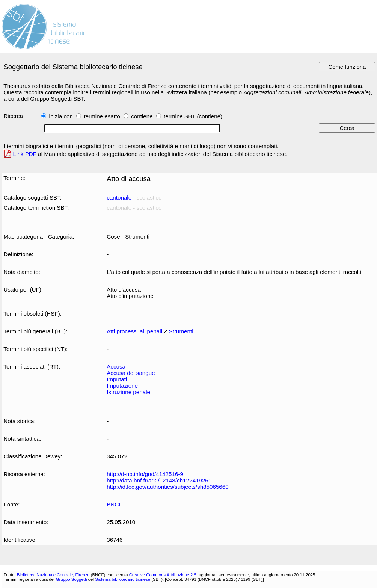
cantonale (119, 197)
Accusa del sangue (131, 373)
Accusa (116, 367)
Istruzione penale (128, 392)
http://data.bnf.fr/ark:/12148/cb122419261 (159, 480)
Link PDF (25, 154)
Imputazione (122, 386)
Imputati (117, 379)
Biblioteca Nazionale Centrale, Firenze (53, 575)
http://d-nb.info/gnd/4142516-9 (145, 474)
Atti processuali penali (134, 331)
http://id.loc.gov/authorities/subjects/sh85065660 (168, 487)
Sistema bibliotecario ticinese (123, 579)
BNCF (114, 504)
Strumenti (181, 331)
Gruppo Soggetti (72, 579)
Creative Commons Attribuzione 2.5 (163, 575)
